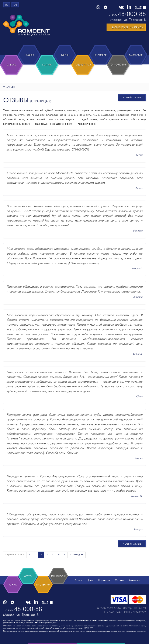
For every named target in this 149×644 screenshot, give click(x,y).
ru (7, 5)
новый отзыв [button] (132, 98)
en (15, 5)
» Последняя (76, 555)
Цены (90, 580)
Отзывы (119, 580)
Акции (78, 580)
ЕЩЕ (140, 8)
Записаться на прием (127, 28)
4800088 (126, 15)
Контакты (134, 580)
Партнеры (104, 580)
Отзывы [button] (9, 87)
